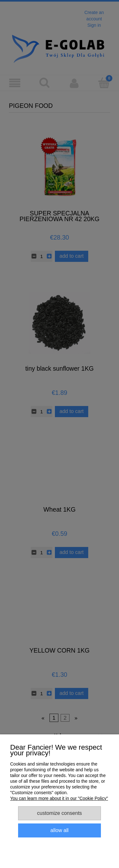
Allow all (60, 830)
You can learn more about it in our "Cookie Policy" (59, 798)
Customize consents (60, 813)
